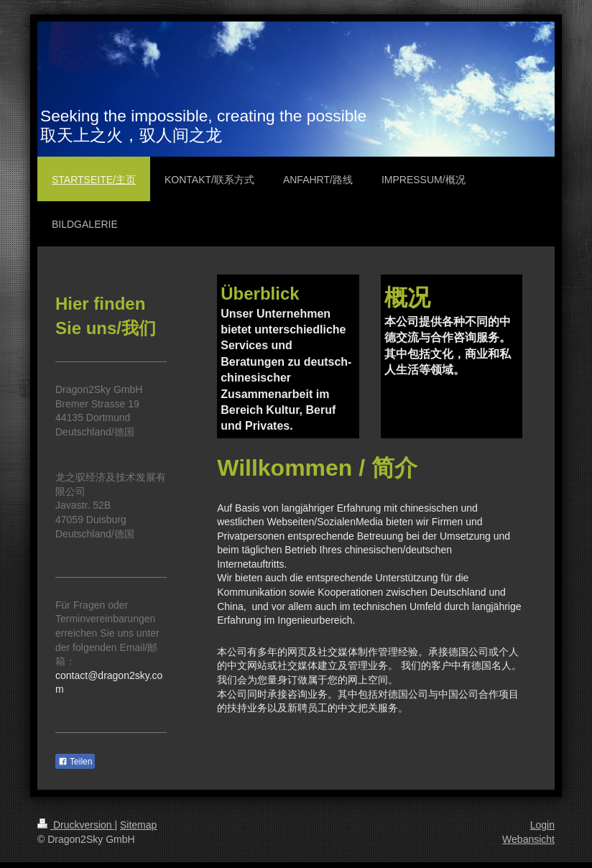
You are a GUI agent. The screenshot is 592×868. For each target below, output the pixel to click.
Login (542, 825)
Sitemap (138, 825)
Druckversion (76, 825)
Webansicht (528, 839)
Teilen (75, 762)
